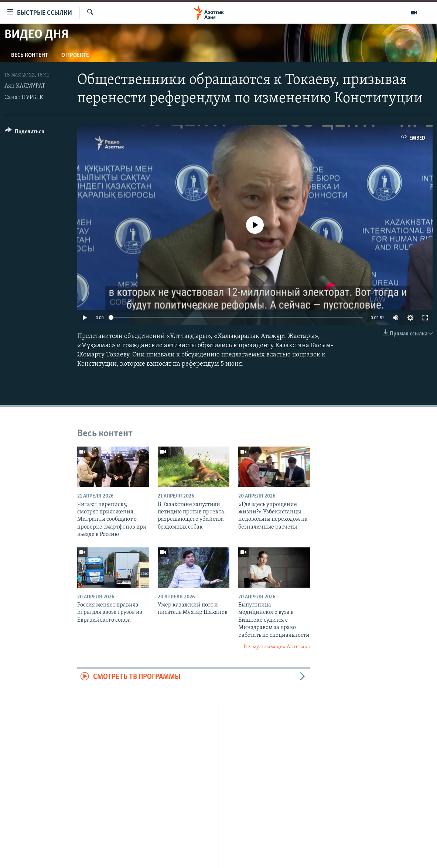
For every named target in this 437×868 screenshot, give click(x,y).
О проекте (75, 55)
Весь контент (30, 55)
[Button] (25, 133)
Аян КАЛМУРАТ (25, 86)
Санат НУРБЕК (24, 98)
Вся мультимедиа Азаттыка (277, 647)
